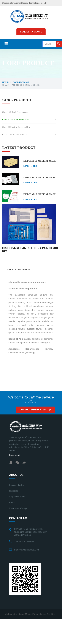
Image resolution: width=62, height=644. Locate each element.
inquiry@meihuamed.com (27, 550)
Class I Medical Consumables (15, 112)
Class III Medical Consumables (16, 127)
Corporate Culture (17, 497)
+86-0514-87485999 (24, 542)
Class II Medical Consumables (16, 120)
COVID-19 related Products (15, 135)
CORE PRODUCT (21, 82)
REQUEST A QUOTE (31, 32)
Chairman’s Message (18, 508)
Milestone (14, 491)
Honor (12, 503)
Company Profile (17, 485)
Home (5, 82)
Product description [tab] (18, 270)
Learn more (30, 166)
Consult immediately (35, 410)
